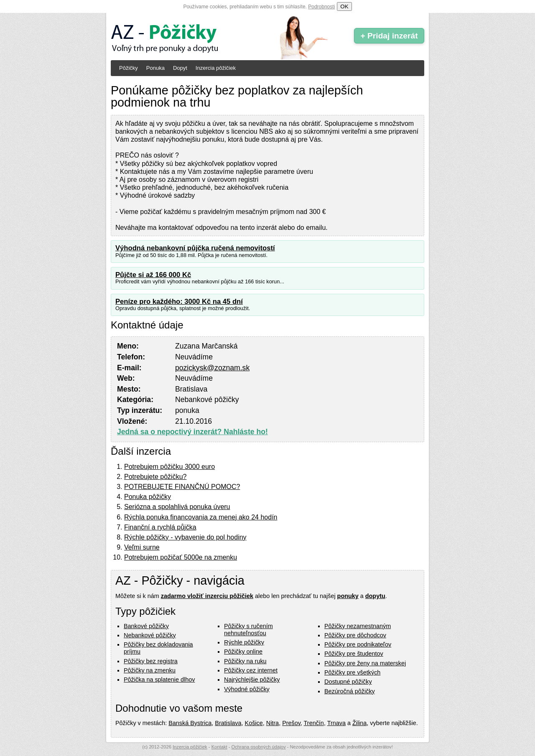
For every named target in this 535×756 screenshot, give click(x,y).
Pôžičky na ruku (245, 661)
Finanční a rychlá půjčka (160, 527)
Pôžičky (129, 68)
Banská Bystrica (190, 723)
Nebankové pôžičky (150, 635)
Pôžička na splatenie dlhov (159, 680)
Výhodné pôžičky (247, 689)
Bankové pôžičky (146, 626)
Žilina (359, 723)
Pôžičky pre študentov (354, 654)
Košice (254, 723)
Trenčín (314, 723)
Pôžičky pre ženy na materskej (365, 663)
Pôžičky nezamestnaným (358, 626)
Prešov (291, 723)
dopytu (375, 596)
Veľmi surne (142, 547)
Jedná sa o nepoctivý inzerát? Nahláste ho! (192, 432)
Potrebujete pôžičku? (155, 477)
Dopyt (180, 68)
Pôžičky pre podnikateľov (358, 644)
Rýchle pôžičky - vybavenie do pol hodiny (185, 537)
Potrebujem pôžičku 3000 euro (169, 467)
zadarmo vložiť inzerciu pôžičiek (207, 596)
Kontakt (219, 747)
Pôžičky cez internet (251, 670)
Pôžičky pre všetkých (352, 672)
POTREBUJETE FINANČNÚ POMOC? (182, 487)
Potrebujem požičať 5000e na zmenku (181, 557)
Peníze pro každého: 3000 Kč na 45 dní (179, 302)
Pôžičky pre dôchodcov (355, 635)
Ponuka (155, 68)
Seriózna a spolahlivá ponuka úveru (177, 507)
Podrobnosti (321, 7)
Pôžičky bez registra (151, 661)
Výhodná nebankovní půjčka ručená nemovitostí (195, 248)
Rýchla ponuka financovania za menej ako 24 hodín (201, 517)
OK (344, 6)
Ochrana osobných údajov (259, 747)
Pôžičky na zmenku (150, 670)
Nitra (273, 723)
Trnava (336, 723)
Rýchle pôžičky (244, 642)
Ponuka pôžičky (148, 497)
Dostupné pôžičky (348, 682)
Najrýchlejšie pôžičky (252, 680)
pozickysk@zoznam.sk (212, 368)
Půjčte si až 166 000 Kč (153, 275)
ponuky (348, 596)
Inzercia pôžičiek (216, 68)
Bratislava (228, 723)
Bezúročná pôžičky (350, 691)
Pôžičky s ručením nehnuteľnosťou (248, 630)
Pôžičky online (243, 652)
